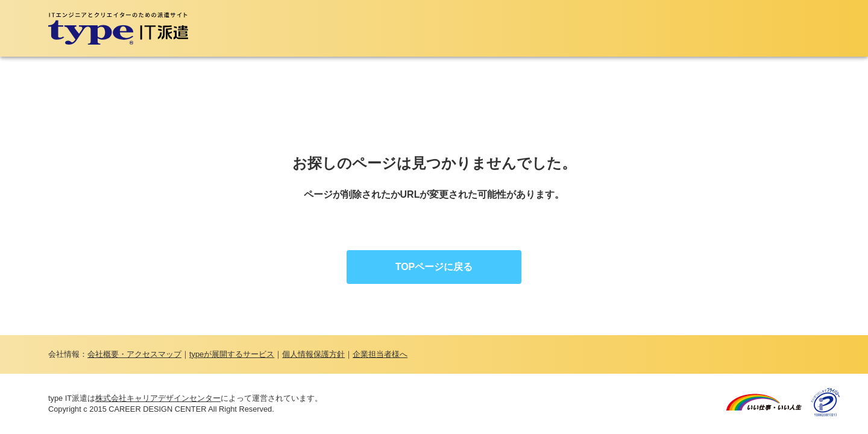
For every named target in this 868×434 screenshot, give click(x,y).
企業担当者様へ (380, 354)
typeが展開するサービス (232, 354)
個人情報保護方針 (313, 354)
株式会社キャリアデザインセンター (158, 398)
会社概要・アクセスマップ (134, 354)
